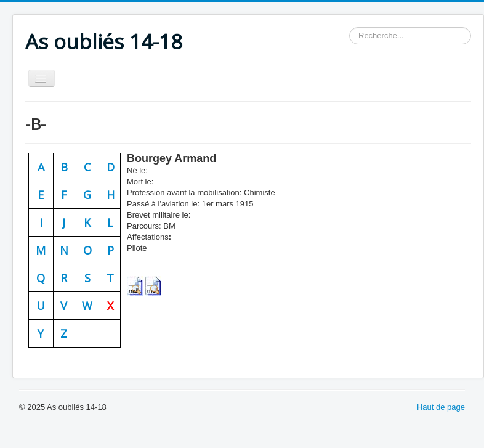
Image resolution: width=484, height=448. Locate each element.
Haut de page (441, 407)
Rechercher (349, 27)
